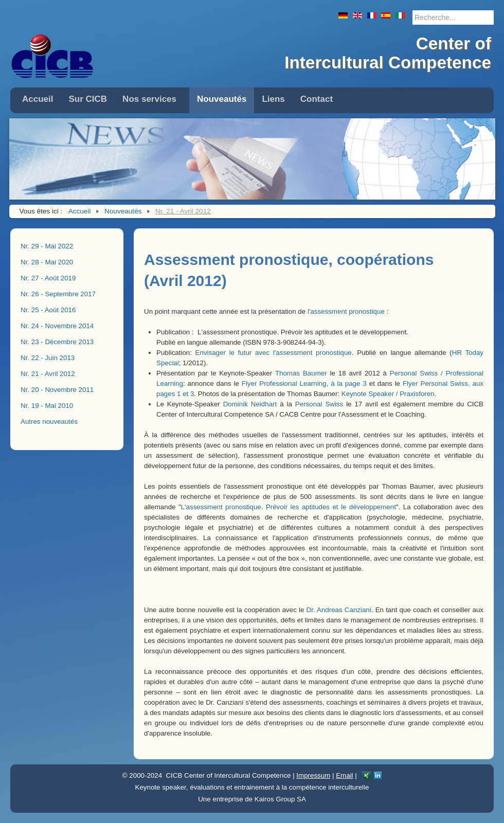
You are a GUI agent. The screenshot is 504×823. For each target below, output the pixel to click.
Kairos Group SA (280, 799)
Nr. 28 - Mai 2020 (47, 262)
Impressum (313, 775)
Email (344, 775)
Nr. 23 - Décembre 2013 (57, 342)
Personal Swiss (319, 404)
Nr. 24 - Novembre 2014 (57, 326)
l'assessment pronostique (346, 311)
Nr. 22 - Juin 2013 (48, 358)
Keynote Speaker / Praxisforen (388, 394)
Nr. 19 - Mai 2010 (47, 406)
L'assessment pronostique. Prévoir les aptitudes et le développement (289, 507)
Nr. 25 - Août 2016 (48, 310)
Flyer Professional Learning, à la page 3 (304, 383)
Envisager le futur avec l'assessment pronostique (274, 353)
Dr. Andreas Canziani (339, 610)
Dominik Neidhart (250, 404)
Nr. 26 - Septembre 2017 (58, 294)
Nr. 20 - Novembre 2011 (57, 390)
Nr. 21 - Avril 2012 (48, 374)
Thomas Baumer (301, 373)
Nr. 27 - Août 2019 (48, 278)
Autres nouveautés (49, 422)
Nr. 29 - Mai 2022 (47, 246)
